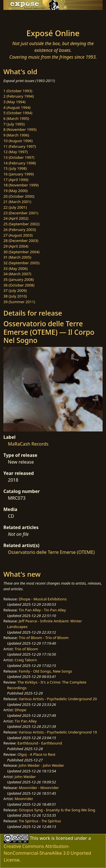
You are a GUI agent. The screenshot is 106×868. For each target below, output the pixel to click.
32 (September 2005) (21, 263)
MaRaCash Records (28, 444)
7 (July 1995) (14, 124)
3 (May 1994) (14, 102)
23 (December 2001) (21, 213)
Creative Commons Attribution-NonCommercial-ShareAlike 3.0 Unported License (47, 853)
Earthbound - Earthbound (40, 743)
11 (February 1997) (20, 146)
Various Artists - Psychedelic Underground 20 (58, 699)
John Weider (25, 777)
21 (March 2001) (17, 202)
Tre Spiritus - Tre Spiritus (40, 821)
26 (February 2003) (20, 230)
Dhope (20, 710)
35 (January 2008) (19, 279)
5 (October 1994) (18, 113)
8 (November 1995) (20, 129)
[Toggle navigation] (18, 18)
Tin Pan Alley (26, 721)
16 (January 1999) (19, 174)
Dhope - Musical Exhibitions (43, 599)
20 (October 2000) (19, 196)
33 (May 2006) (16, 268)
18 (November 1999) (21, 185)
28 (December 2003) (21, 241)
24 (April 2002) (16, 218)
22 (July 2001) (15, 207)
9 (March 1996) (16, 135)
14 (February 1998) (20, 163)
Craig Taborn (26, 660)
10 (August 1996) (18, 141)
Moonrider (24, 799)
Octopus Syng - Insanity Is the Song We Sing (57, 810)
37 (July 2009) (15, 290)
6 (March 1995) (16, 118)
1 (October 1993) (18, 91)
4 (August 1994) (17, 107)
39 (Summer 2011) (19, 302)
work (45, 838)
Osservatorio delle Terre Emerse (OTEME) (51, 552)
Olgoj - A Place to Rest (36, 754)
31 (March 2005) (17, 257)
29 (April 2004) (16, 246)
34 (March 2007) (17, 274)
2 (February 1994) (19, 96)
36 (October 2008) (19, 285)
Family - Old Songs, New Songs (45, 671)
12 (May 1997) (16, 152)
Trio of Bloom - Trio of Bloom (44, 638)
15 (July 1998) (15, 168)
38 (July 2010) (15, 296)
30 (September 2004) (21, 252)
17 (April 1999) (16, 180)
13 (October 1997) (19, 157)
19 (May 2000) (16, 191)
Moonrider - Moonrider (39, 788)
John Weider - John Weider (41, 765)
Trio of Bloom (26, 649)
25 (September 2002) (21, 224)
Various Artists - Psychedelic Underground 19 (58, 732)
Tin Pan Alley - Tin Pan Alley (42, 610)
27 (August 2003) (18, 235)
